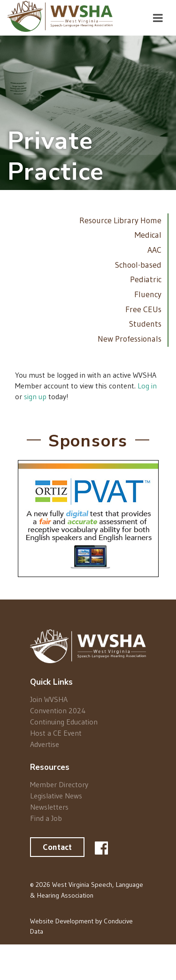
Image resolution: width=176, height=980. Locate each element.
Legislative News (56, 796)
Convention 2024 (58, 710)
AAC (154, 250)
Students (145, 324)
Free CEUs (143, 309)
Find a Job (46, 818)
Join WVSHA (49, 699)
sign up (35, 396)
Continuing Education (64, 722)
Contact (57, 847)
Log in (147, 386)
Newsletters (49, 807)
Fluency (148, 294)
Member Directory (59, 785)
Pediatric (146, 279)
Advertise (45, 744)
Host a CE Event (56, 733)
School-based (138, 265)
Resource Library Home (120, 220)
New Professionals (130, 339)
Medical (148, 235)
